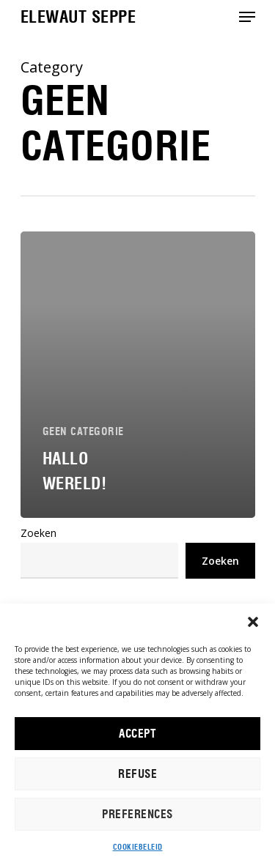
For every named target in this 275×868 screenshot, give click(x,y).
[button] (253, 622)
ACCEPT (137, 734)
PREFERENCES (137, 815)
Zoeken (38, 533)
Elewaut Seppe (78, 17)
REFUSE (137, 774)
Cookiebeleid (138, 847)
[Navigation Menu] (247, 17)
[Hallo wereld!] (138, 375)
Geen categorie (83, 431)
